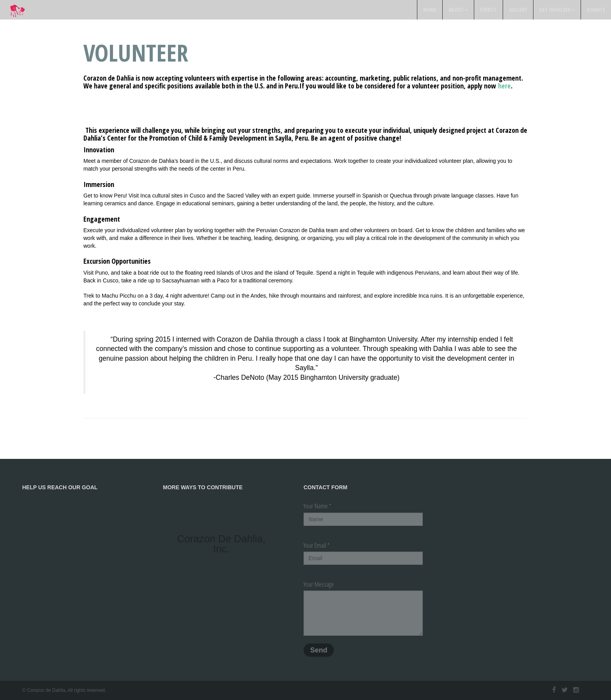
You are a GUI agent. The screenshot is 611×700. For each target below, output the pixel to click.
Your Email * (317, 545)
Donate (596, 10)
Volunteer (136, 53)
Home (430, 10)
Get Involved (557, 10)
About (458, 10)
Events (488, 10)
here (504, 86)
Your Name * (317, 506)
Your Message (319, 584)
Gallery (518, 10)
